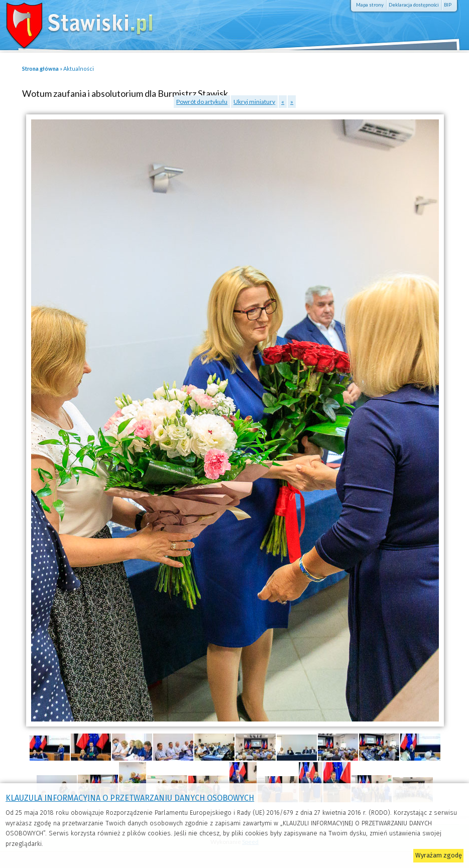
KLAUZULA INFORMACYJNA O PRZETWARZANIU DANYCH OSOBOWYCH (130, 798)
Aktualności (79, 68)
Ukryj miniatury (254, 102)
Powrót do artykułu (202, 102)
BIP (448, 5)
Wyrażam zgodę (439, 855)
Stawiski (73, 23)
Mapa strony (370, 5)
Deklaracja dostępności (414, 5)
